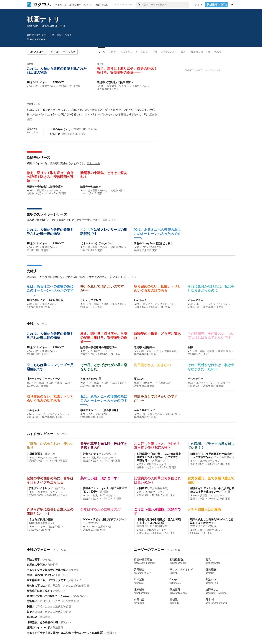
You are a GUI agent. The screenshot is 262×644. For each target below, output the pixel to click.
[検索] (139, 5)
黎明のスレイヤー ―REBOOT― (47, 82)
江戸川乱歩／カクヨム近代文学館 (57, 601)
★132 (193, 530)
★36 (29, 86)
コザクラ (73, 570)
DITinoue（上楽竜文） (42, 523)
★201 (100, 86)
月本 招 (226, 492)
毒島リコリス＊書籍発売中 (152, 526)
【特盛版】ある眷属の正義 (42, 622)
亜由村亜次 (228, 457)
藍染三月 (50, 454)
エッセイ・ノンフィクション (158, 304)
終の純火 (32, 617)
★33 (32, 527)
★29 (139, 492)
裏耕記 (104, 492)
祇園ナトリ (43, 19)
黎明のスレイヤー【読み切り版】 (153, 243)
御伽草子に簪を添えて (40, 591)
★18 (85, 458)
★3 (189, 351)
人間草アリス (144, 488)
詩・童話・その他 (97, 191)
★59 (136, 247)
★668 (140, 530)
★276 (193, 496)
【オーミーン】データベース (97, 243)
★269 (86, 496)
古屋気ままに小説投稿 (203, 526)
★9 (82, 191)
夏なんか (139, 379)
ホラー (42, 527)
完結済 (32, 271)
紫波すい (160, 460)
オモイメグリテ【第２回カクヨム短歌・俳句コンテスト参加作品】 (66, 633)
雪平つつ (93, 523)
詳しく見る (94, 163)
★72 (83, 304)
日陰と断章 (33, 559)
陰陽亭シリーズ (38, 158)
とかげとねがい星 (91, 379)
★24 (136, 304)
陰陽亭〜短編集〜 (91, 187)
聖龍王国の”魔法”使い (40, 575)
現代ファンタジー (48, 458)
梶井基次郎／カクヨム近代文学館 (67, 586)
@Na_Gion (33, 26)
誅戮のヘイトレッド (41, 488)
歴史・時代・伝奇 (103, 496)
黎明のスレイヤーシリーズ (47, 214)
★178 (140, 464)
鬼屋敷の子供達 (36, 565)
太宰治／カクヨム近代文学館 (51, 607)
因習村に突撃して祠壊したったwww (48, 596)
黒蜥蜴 (31, 601)
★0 (82, 247)
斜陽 (29, 607)
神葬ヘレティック (93, 454)
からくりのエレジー (92, 300)
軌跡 (190, 347)
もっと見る (32, 132)
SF (37, 86)
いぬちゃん (140, 300)
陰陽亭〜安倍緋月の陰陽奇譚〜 (115, 82)
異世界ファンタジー (118, 86)
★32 (190, 304)
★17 (32, 458)
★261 (193, 461)
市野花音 (53, 565)
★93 (32, 492)
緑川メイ (76, 580)
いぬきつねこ (79, 596)
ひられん (48, 559)
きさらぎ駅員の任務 (41, 519)
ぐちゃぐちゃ (195, 300)
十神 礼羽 (62, 575)
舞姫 (29, 612)
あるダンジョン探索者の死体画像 (46, 570)
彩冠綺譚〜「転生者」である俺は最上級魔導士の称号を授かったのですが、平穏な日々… (159, 457)
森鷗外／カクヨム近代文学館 (51, 612)
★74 (85, 527)
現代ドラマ (149, 383)
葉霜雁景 (45, 617)
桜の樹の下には (36, 586)
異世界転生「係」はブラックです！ (48, 580)
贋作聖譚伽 (36, 454)
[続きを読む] (92, 115)
